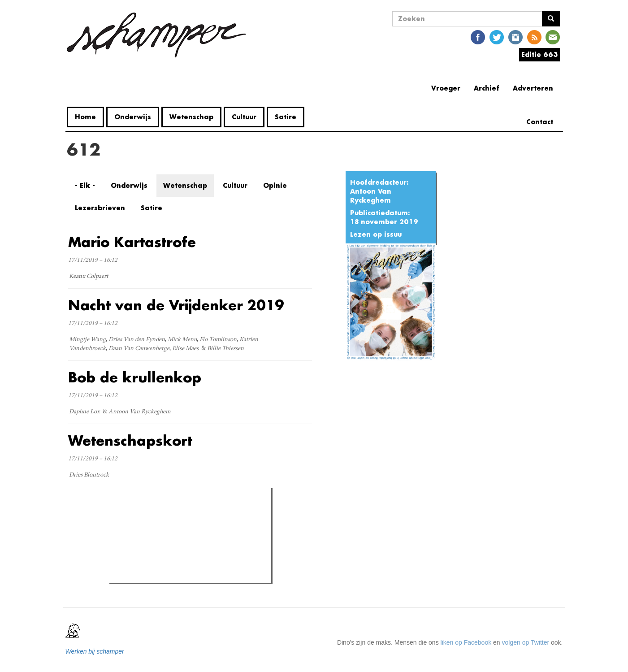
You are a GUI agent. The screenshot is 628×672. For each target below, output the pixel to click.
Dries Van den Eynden (137, 340)
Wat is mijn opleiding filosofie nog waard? (184, 553)
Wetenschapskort (130, 440)
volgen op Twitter (526, 642)
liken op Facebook (466, 642)
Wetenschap (191, 117)
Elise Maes (185, 349)
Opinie (275, 185)
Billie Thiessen (225, 349)
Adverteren (533, 88)
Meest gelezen (139, 515)
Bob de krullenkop (135, 377)
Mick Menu (182, 340)
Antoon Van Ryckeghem (371, 196)
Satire (286, 117)
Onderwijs (133, 117)
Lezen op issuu (376, 234)
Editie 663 (539, 54)
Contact (540, 122)
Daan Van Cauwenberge (139, 349)
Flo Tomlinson (218, 340)
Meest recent (188, 515)
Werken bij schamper (95, 651)
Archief (487, 88)
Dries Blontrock (89, 475)
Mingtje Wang (87, 340)
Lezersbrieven (100, 208)
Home (85, 117)
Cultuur (244, 117)
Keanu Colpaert (89, 277)
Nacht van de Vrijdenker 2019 (176, 305)
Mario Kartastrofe (132, 242)
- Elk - (85, 185)
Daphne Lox (84, 412)
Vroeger (446, 88)
